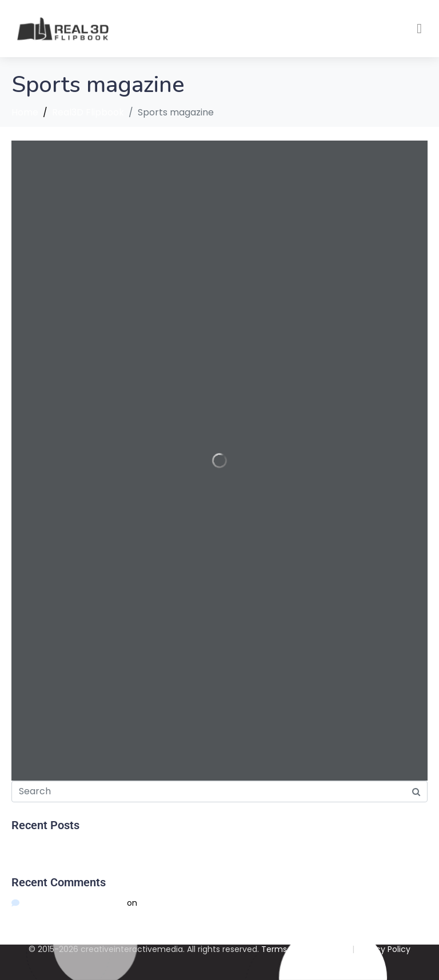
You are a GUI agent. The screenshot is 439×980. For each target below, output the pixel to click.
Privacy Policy (384, 949)
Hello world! (34, 846)
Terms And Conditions (306, 949)
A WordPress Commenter (74, 903)
